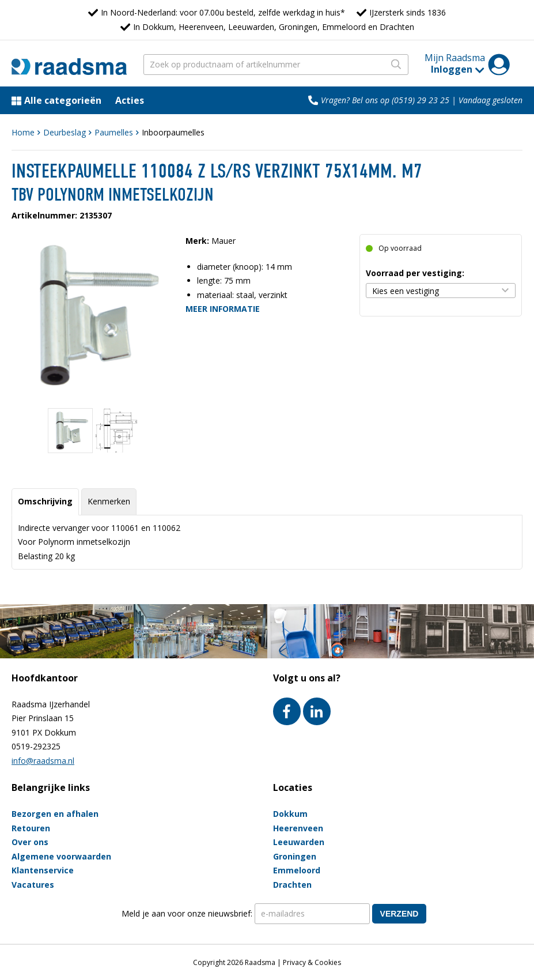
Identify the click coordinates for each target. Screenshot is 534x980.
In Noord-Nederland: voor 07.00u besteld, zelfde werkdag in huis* (223, 12)
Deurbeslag (65, 132)
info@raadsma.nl (43, 761)
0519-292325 (36, 746)
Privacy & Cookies (312, 962)
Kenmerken (109, 501)
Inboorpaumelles (173, 132)
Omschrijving (45, 501)
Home (23, 132)
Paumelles (114, 132)
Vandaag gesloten (491, 100)
